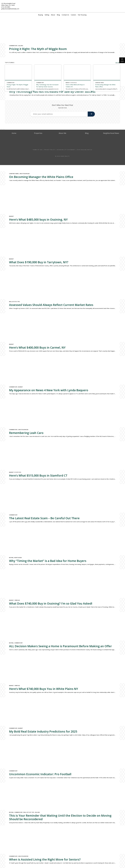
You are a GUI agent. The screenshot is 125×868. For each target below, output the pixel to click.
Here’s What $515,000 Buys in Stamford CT (38, 475)
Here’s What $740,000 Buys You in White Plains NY (44, 689)
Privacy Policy (50, 150)
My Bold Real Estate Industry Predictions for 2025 (43, 731)
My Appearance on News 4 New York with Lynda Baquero (49, 390)
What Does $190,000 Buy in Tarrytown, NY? (39, 262)
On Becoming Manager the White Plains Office (41, 177)
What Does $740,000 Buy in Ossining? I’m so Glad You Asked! (51, 603)
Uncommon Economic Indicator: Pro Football (40, 774)
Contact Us (65, 15)
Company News (14, 174)
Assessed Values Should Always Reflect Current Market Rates (51, 305)
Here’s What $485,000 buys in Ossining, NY (38, 219)
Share (122, 60)
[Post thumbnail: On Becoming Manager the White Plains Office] (107, 78)
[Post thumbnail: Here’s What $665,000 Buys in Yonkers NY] (77, 78)
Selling (47, 15)
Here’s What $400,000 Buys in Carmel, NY (37, 347)
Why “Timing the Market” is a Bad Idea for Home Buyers (48, 561)
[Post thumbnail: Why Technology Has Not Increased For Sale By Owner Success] (48, 78)
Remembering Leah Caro (26, 433)
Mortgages (18, 558)
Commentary (13, 46)
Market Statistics (15, 472)
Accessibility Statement (66, 150)
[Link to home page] (62, 5)
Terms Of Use (38, 150)
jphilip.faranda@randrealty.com (10, 9)
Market (11, 216)
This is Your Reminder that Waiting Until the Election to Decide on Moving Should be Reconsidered (60, 817)
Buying (41, 15)
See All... (118, 63)
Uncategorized (25, 174)
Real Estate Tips (14, 302)
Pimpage (17, 600)
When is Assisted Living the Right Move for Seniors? (45, 859)
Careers (73, 15)
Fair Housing (82, 15)
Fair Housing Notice (85, 150)
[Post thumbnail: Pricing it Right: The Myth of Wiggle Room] (18, 78)
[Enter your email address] (59, 114)
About (53, 15)
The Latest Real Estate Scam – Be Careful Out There (44, 518)
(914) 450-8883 (6, 7)
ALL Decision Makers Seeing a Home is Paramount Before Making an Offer (60, 646)
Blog (58, 15)
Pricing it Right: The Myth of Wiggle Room (38, 49)
